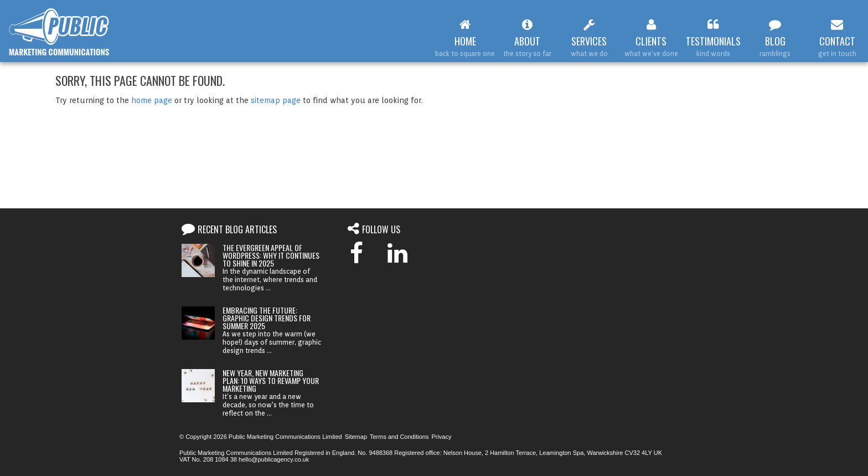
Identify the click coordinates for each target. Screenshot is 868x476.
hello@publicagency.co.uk (274, 459)
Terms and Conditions (399, 437)
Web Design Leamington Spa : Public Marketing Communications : (60, 32)
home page (152, 100)
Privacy (441, 437)
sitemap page (276, 100)
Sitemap (356, 437)
